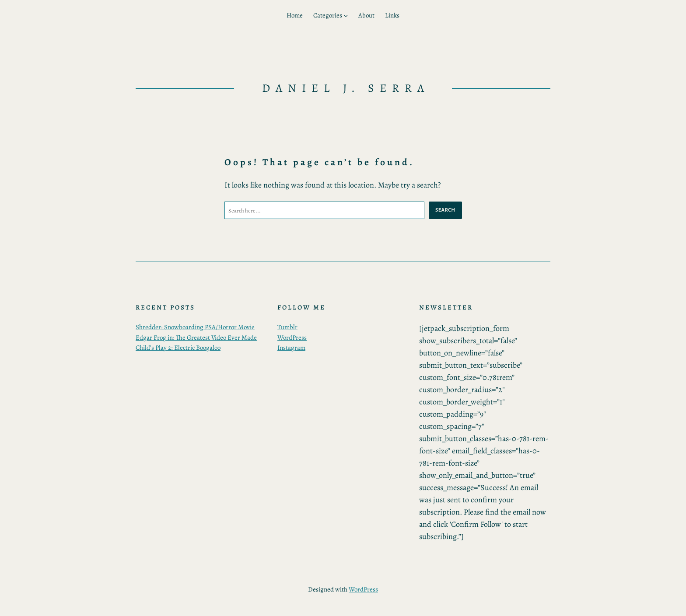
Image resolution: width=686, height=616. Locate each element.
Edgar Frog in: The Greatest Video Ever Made (196, 338)
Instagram (291, 348)
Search (445, 210)
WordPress (292, 338)
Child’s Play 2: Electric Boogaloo (178, 348)
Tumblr (287, 327)
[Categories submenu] (346, 16)
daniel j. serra (346, 88)
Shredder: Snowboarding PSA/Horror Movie (195, 327)
